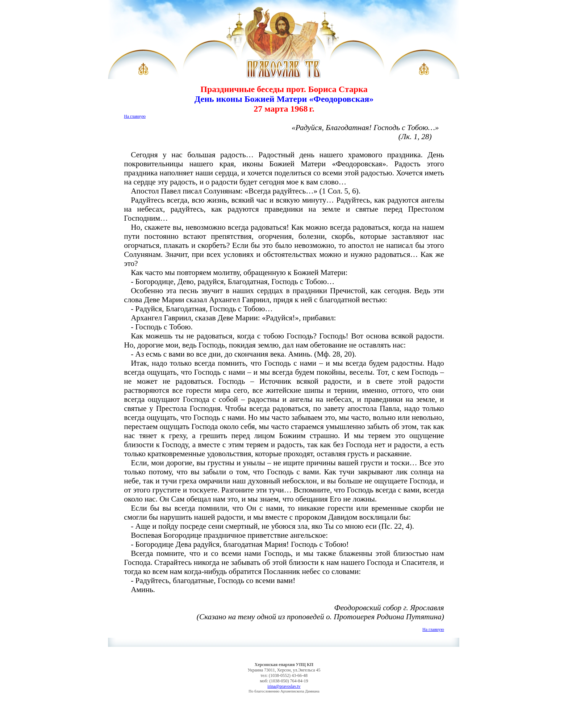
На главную (135, 116)
